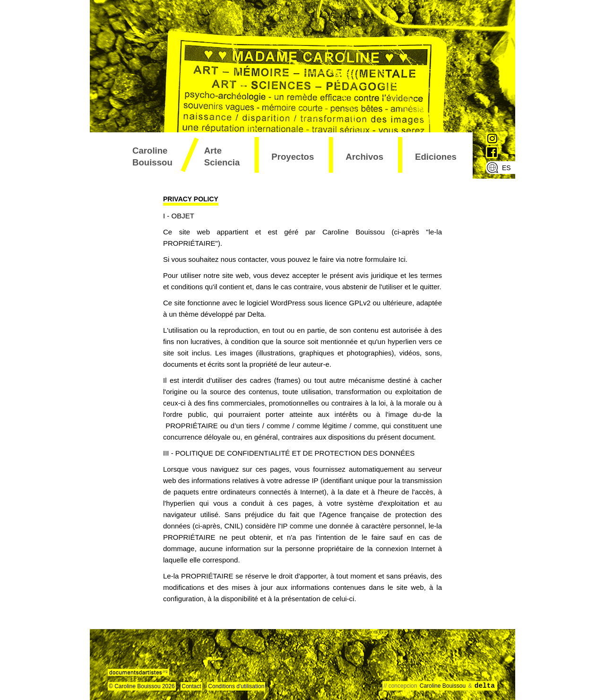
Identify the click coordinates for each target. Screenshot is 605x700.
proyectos (293, 157)
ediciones (436, 157)
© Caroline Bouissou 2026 (142, 686)
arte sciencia (222, 156)
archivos (364, 157)
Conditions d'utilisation (236, 686)
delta (485, 686)
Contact (191, 686)
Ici (402, 259)
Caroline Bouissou (152, 156)
